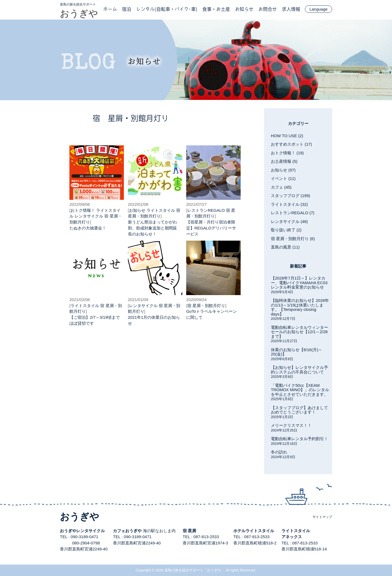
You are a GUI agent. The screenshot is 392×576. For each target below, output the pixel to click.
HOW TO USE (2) (287, 136)
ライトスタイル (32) (289, 204)
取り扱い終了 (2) (286, 230)
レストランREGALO (206, 210)
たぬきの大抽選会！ (88, 228)
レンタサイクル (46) (289, 221)
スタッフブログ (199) (290, 196)
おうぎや (79, 13)
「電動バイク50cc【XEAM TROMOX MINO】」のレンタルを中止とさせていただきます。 (300, 390)
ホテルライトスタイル (254, 531)
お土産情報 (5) (284, 161)
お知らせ (137, 210)
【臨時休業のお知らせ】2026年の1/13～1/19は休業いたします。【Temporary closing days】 (300, 307)
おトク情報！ (83, 210)
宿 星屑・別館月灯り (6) (293, 239)
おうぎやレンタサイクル (82, 531)
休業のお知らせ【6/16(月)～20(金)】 (297, 352)
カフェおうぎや (127, 531)
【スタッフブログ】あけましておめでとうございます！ (299, 410)
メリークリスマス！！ (291, 425)
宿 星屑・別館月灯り (206, 306)
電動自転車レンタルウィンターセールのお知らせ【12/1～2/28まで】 (299, 332)
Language (319, 9)
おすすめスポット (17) (291, 144)
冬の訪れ (279, 452)
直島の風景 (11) (285, 247)
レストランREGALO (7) (293, 213)
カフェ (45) (281, 187)
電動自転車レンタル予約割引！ (299, 439)
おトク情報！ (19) (287, 153)
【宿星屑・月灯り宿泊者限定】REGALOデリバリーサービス (211, 228)
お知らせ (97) (283, 170)
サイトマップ (322, 517)
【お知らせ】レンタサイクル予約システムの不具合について (299, 370)
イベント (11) (283, 178)
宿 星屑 (189, 531)
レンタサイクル (89, 216)
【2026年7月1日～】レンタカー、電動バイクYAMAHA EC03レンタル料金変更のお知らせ (299, 283)
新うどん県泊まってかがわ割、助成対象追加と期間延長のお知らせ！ (152, 228)
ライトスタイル (161, 210)
